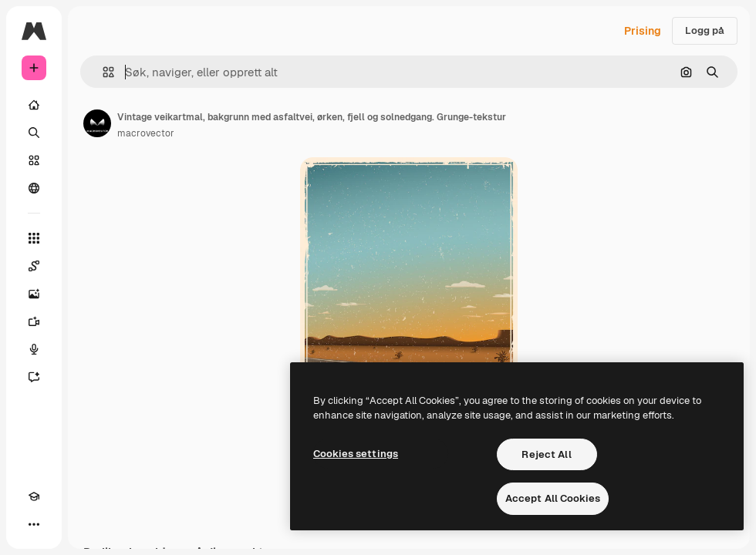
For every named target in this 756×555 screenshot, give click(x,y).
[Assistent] (34, 377)
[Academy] (34, 496)
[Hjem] (34, 105)
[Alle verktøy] (34, 238)
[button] (102, 72)
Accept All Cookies (553, 498)
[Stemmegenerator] (34, 349)
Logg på (705, 30)
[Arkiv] (34, 160)
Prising (643, 31)
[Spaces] (34, 266)
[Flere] (34, 524)
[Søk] (34, 133)
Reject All (546, 454)
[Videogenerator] (34, 321)
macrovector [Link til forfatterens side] (146, 133)
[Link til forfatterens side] (97, 123)
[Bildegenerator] (34, 294)
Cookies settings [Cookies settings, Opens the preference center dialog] (356, 454)
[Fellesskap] (34, 188)
